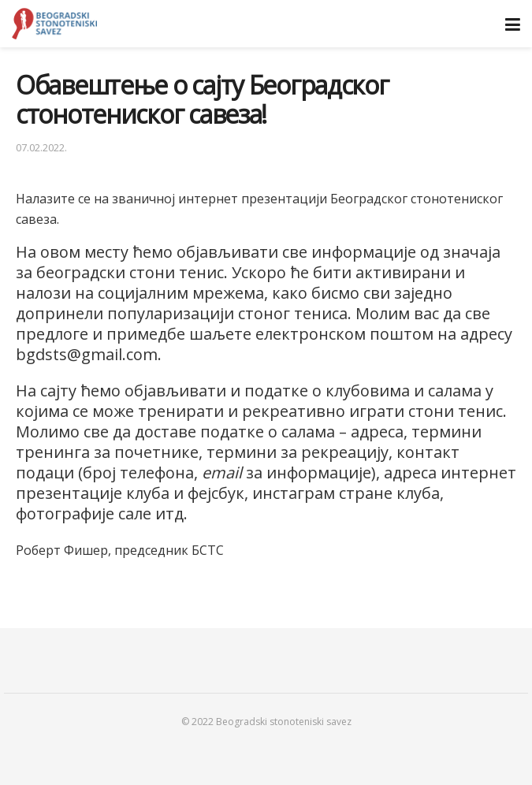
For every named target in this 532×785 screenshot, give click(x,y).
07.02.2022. (41, 147)
